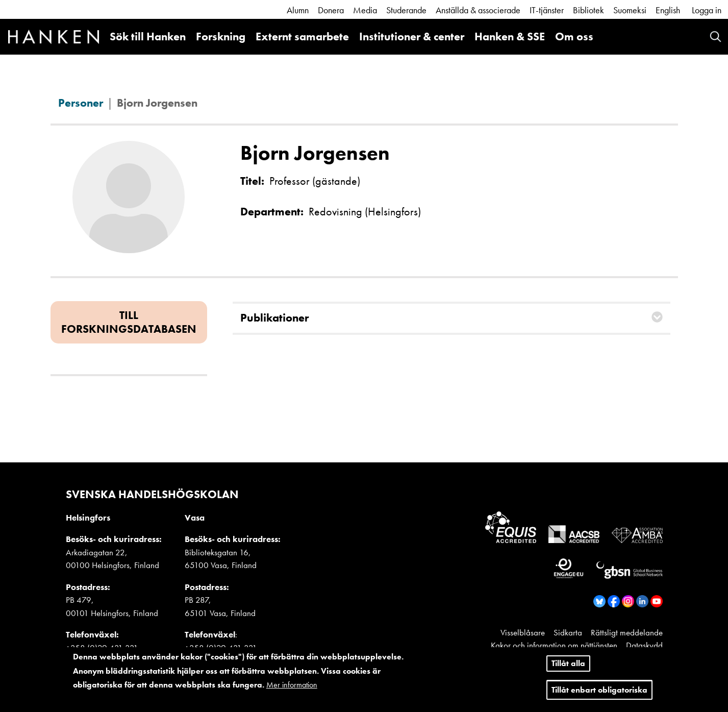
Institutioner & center (412, 36)
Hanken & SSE (510, 36)
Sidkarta (568, 632)
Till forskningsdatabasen (129, 322)
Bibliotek (588, 10)
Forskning (221, 36)
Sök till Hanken (148, 36)
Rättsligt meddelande (627, 632)
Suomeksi (630, 10)
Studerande (406, 10)
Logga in (707, 10)
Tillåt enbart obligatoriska (599, 691)
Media (365, 10)
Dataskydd (644, 645)
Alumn (298, 10)
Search (716, 36)
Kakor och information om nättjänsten (554, 645)
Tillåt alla (568, 665)
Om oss (574, 36)
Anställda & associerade (478, 10)
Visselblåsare (523, 632)
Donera (331, 10)
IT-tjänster (547, 10)
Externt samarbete (302, 36)
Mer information (292, 687)
